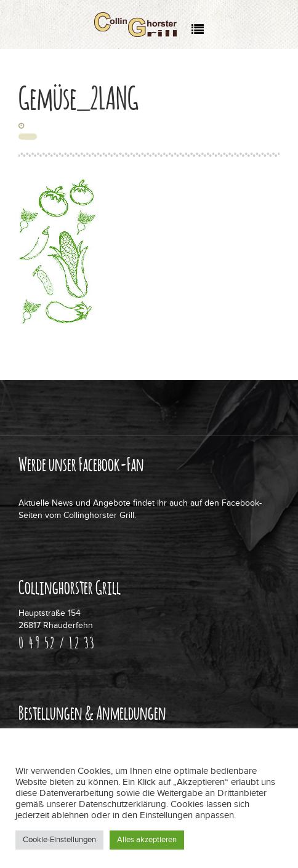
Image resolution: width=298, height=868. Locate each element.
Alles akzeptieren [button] (147, 840)
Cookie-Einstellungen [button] (59, 840)
